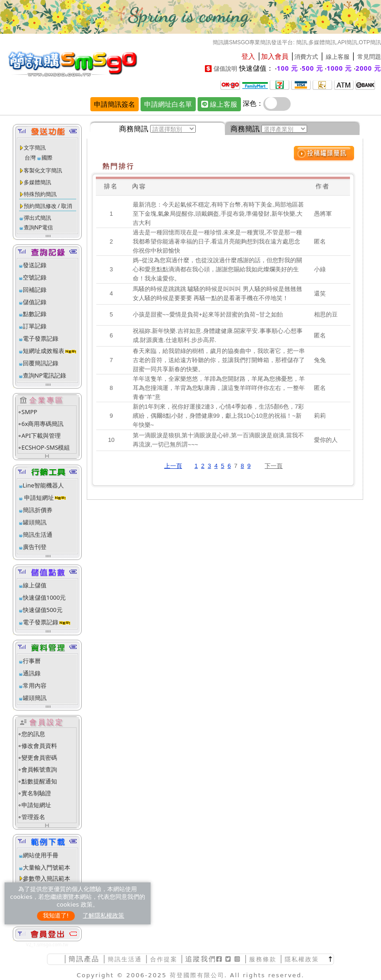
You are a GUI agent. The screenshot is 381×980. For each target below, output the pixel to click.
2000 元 (368, 68)
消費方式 (306, 57)
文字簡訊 (35, 148)
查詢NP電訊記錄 (45, 375)
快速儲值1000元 (44, 597)
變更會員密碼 (39, 757)
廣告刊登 (35, 547)
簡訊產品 (84, 959)
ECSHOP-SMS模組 (46, 447)
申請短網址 (38, 498)
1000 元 (339, 68)
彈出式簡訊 (37, 218)
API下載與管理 (41, 436)
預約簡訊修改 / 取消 (48, 206)
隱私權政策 (302, 959)
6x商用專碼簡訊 (42, 424)
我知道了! (56, 915)
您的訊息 (33, 734)
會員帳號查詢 (39, 769)
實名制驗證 (36, 793)
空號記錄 (35, 277)
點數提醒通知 (39, 781)
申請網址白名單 (168, 104)
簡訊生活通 (38, 534)
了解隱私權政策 (103, 915)
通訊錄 (32, 673)
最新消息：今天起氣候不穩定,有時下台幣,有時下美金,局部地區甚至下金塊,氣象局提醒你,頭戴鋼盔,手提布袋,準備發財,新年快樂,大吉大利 (218, 214)
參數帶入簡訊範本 (47, 878)
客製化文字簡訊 (43, 170)
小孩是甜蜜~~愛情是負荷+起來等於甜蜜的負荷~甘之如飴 (208, 314)
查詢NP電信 (38, 227)
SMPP (29, 412)
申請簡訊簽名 (115, 104)
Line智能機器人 (44, 485)
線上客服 (338, 57)
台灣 (30, 158)
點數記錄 (35, 314)
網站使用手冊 (41, 855)
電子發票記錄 (41, 338)
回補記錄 (35, 290)
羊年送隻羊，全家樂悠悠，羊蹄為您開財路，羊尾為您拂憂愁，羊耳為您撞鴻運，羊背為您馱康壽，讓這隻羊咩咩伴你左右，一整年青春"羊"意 (219, 388)
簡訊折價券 (38, 510)
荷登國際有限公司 (197, 975)
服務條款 (263, 959)
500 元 (312, 68)
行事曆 (32, 661)
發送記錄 (35, 265)
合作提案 (164, 959)
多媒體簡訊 (37, 182)
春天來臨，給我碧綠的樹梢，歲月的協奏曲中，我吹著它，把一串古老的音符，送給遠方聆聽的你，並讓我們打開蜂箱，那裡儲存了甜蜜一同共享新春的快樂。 (219, 360)
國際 (47, 158)
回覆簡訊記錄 (41, 363)
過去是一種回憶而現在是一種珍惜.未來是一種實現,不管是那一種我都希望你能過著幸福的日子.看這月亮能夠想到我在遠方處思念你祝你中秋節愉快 (217, 241)
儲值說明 (225, 69)
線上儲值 (35, 585)
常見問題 (369, 57)
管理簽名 (33, 817)
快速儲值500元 (43, 610)
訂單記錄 (35, 326)
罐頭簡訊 (35, 522)
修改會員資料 (39, 746)
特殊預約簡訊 (40, 194)
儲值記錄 (35, 302)
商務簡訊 (134, 129)
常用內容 (35, 685)
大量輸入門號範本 (47, 867)
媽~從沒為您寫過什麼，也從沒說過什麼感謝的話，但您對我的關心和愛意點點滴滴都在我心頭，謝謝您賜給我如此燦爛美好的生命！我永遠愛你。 (218, 269)
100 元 (288, 68)
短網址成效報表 (50, 351)
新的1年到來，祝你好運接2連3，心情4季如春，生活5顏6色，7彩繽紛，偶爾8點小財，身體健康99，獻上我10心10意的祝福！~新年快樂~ (219, 416)
